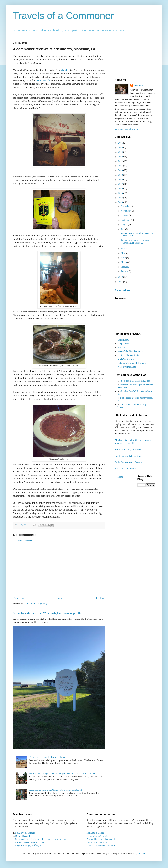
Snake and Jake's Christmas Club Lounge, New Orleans (40, 839)
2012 (121, 277)
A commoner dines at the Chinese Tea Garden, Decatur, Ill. (56, 790)
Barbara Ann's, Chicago (97, 836)
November (126, 211)
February (125, 267)
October (125, 216)
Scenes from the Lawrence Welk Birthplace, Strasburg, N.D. (47, 613)
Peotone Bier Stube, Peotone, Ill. (101, 839)
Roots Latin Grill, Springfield (128, 450)
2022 (121, 161)
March (124, 262)
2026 (121, 143)
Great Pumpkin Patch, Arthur (128, 456)
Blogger (141, 854)
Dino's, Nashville (23, 836)
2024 (121, 152)
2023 (121, 157)
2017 (121, 184)
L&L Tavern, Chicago (25, 833)
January (125, 271)
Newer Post (19, 598)
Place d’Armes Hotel (127, 367)
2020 (121, 170)
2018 (121, 179)
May (123, 253)
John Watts (139, 86)
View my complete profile (127, 129)
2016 (121, 189)
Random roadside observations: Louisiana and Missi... (135, 241)
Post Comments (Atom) (36, 604)
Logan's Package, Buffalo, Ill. (29, 845)
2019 (121, 175)
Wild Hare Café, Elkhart (126, 469)
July (123, 229)
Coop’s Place (124, 344)
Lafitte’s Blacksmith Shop (129, 355)
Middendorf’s (44, 80)
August (124, 225)
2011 (121, 282)
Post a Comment (24, 541)
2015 (121, 193)
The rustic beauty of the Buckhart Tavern (48, 757)
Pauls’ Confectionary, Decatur (128, 462)
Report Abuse (122, 290)
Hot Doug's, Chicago (96, 833)
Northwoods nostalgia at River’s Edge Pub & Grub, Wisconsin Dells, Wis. (63, 773)
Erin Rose (122, 348)
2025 (121, 148)
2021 (121, 166)
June (123, 249)
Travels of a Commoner (63, 16)
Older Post (100, 598)
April (123, 258)
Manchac (65, 70)
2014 (121, 198)
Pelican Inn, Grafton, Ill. (98, 842)
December (126, 206)
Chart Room (123, 340)
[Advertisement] (59, 569)
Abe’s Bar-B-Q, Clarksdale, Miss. (135, 381)
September (126, 220)
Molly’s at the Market (127, 359)
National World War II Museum (132, 363)
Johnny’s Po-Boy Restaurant (130, 351)
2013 (121, 202)
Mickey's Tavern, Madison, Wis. (30, 842)
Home (59, 598)
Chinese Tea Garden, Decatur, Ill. (102, 845)
